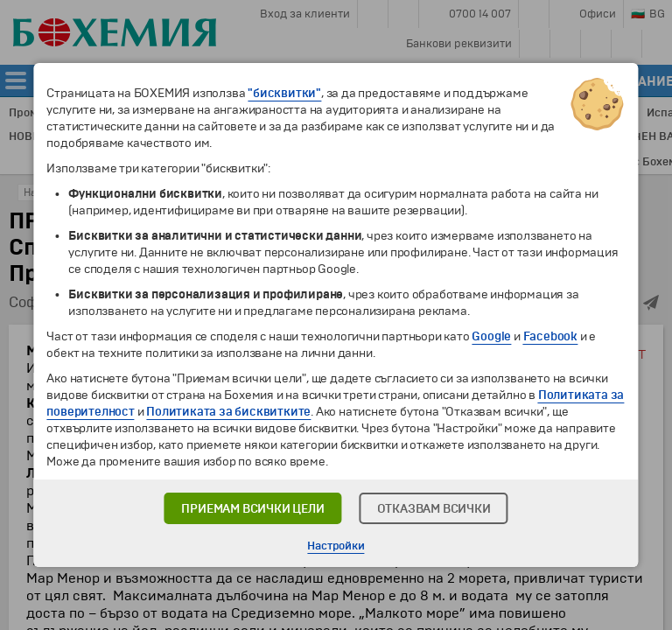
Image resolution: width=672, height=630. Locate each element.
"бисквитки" (284, 93)
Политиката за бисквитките (228, 412)
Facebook (550, 336)
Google (491, 336)
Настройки (336, 546)
